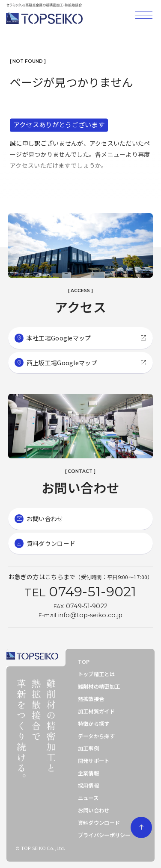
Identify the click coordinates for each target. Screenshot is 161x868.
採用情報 (88, 786)
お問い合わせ (94, 810)
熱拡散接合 (91, 699)
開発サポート (94, 761)
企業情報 (88, 773)
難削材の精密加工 (99, 686)
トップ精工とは (96, 674)
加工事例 (88, 748)
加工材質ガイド (96, 711)
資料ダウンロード (99, 823)
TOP (84, 662)
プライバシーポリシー (104, 835)
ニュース (88, 798)
